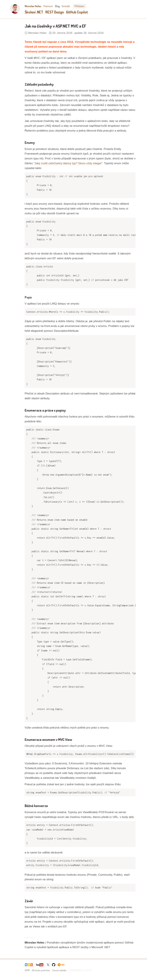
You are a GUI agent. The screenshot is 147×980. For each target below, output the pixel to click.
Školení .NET (34, 12)
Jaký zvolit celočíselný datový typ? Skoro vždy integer (68, 163)
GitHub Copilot (77, 12)
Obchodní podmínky (41, 970)
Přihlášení (79, 6)
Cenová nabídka (59, 970)
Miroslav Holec (33, 6)
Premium (48, 6)
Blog (57, 6)
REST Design (55, 12)
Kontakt (66, 6)
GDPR (27, 970)
